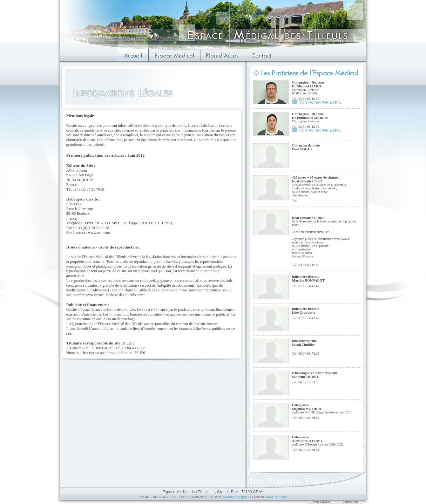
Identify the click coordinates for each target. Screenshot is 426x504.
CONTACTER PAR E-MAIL (320, 102)
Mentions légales (236, 497)
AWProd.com (277, 497)
